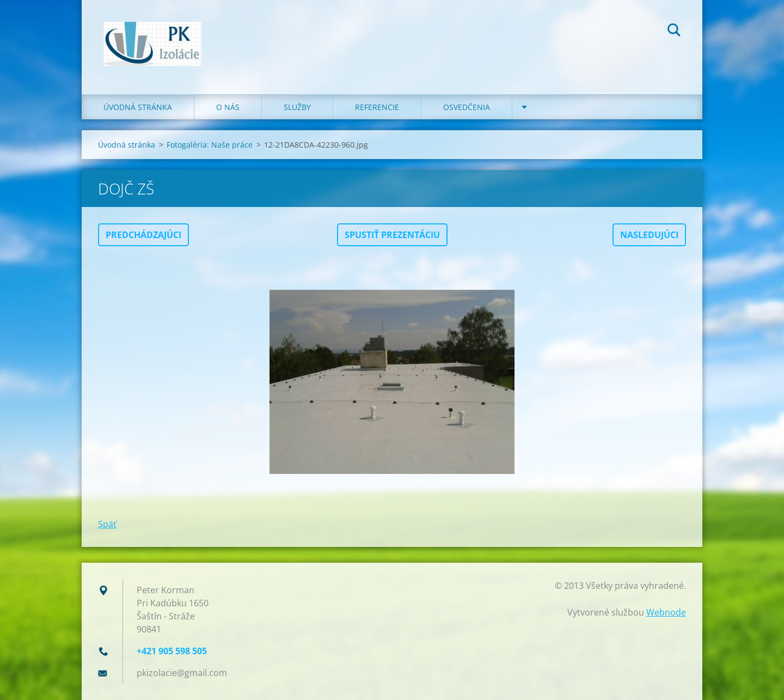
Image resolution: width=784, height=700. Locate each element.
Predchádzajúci (143, 235)
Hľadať (674, 32)
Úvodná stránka (138, 107)
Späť (107, 524)
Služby (297, 107)
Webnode (666, 612)
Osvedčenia (467, 107)
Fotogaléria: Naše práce (210, 145)
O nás (228, 107)
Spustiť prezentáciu (392, 235)
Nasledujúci (649, 235)
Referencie (377, 107)
